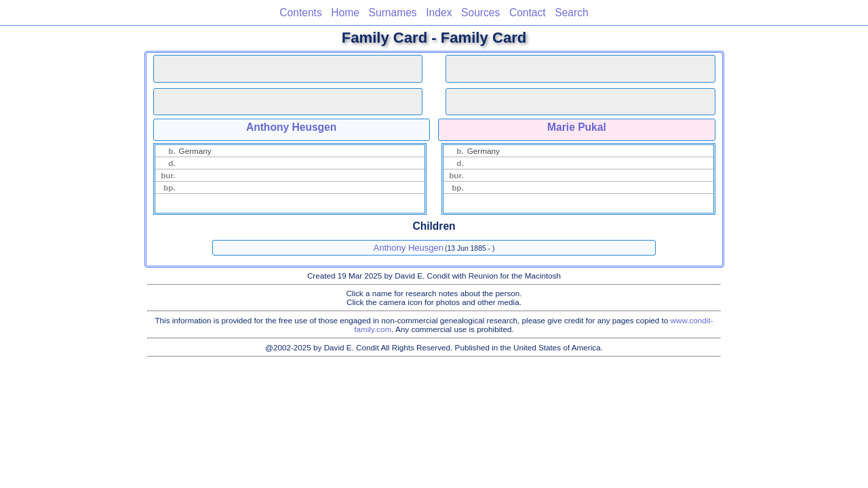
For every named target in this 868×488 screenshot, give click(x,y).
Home (345, 13)
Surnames (393, 13)
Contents (300, 13)
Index (439, 13)
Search (571, 13)
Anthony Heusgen (291, 127)
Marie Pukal (577, 127)
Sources (480, 13)
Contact (528, 13)
